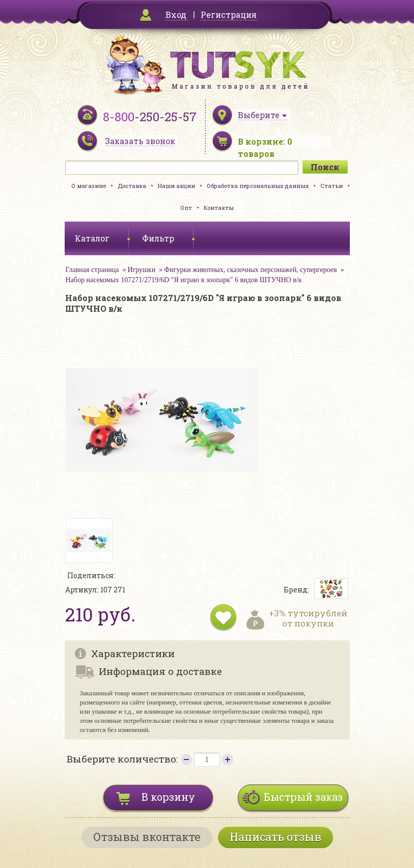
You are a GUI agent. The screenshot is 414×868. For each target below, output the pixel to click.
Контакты (219, 208)
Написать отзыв (275, 837)
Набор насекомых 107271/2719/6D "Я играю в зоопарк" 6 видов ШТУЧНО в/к (184, 280)
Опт (186, 208)
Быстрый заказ (303, 797)
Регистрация (229, 15)
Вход (176, 15)
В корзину (168, 797)
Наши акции (176, 186)
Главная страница (92, 270)
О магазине (89, 186)
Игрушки (141, 270)
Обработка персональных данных (258, 186)
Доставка (132, 186)
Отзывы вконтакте (147, 837)
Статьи (332, 186)
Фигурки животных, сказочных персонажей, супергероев (250, 270)
